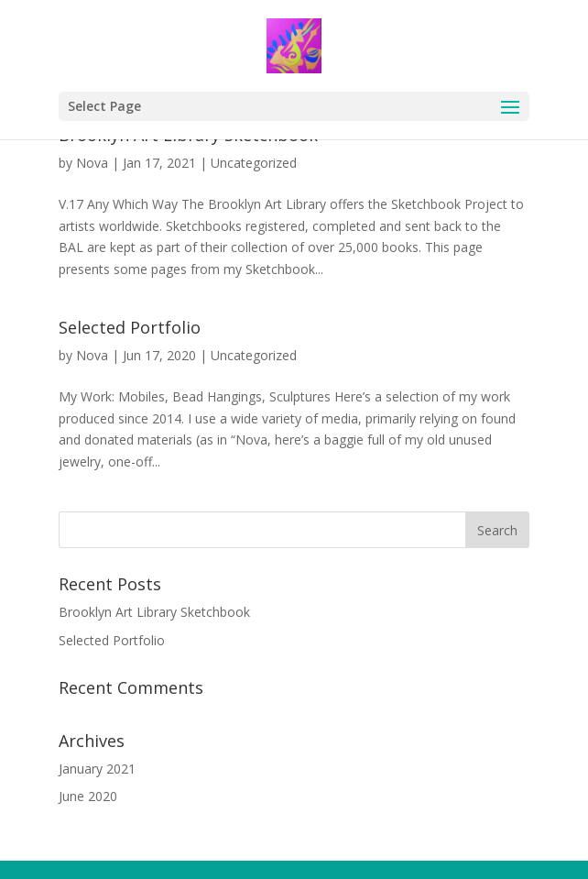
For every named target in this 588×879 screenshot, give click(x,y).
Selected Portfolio (130, 327)
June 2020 (88, 796)
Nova (92, 163)
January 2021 (97, 769)
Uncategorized (254, 163)
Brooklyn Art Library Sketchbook (154, 612)
